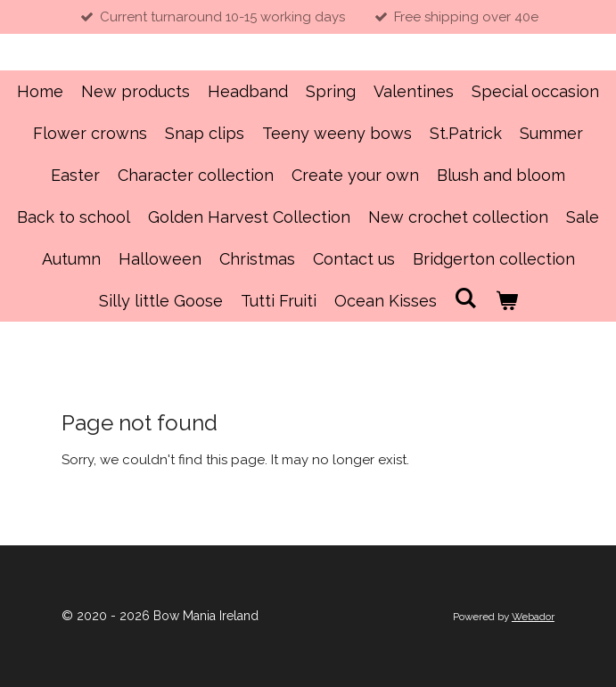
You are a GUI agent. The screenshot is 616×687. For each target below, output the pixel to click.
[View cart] (506, 301)
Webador (533, 617)
